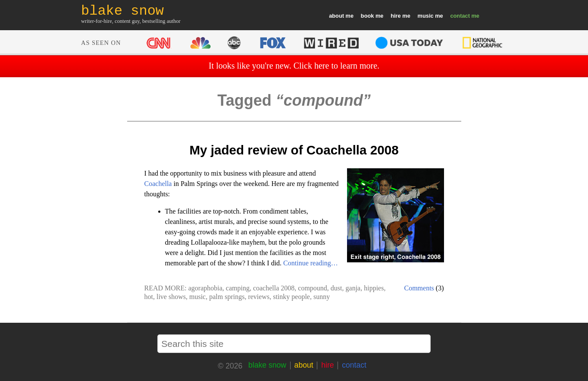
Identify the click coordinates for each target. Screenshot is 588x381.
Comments (419, 288)
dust (336, 288)
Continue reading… (311, 263)
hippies (374, 288)
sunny (322, 297)
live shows (171, 297)
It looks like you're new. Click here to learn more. (294, 66)
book (367, 16)
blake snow (267, 365)
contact (460, 16)
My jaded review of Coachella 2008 (294, 150)
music (426, 16)
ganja (353, 288)
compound (313, 288)
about (336, 16)
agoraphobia (205, 288)
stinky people (291, 297)
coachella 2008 (274, 288)
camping (238, 288)
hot (149, 297)
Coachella (158, 184)
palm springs (227, 297)
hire (396, 16)
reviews (259, 297)
